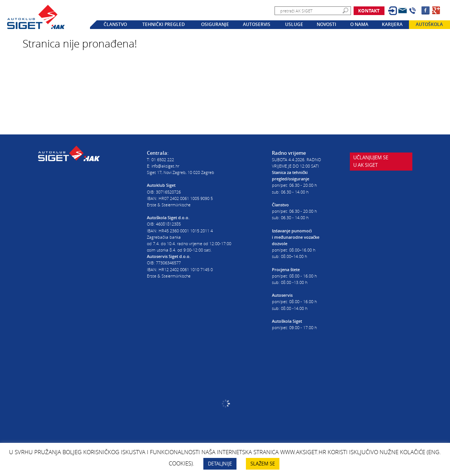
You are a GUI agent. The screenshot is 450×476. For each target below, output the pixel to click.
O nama (359, 24)
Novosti (326, 24)
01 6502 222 (163, 159)
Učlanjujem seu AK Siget (371, 161)
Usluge (294, 24)
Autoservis (257, 24)
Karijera (392, 24)
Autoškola (429, 24)
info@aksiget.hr (165, 166)
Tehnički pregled (164, 24)
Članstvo (115, 24)
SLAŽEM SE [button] (263, 464)
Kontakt (369, 11)
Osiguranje (215, 24)
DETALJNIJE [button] (220, 464)
